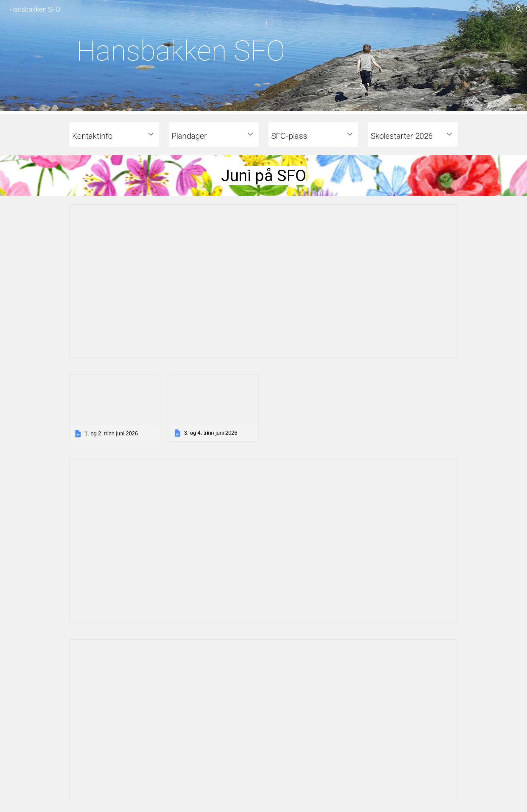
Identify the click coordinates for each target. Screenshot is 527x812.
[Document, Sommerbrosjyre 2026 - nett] (263, 722)
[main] (181, 57)
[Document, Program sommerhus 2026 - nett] (263, 541)
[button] (519, 9)
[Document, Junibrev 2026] (263, 281)
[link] (114, 408)
